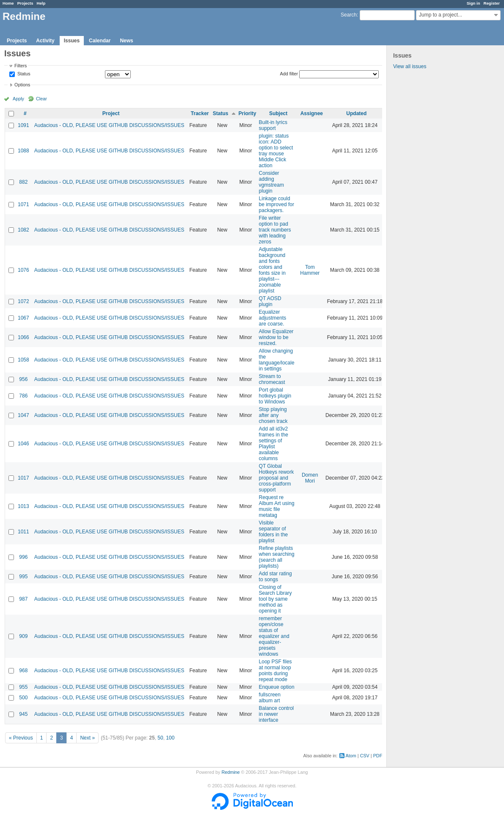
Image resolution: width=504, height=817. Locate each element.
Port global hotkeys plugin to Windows (275, 396)
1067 (23, 318)
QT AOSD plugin (270, 301)
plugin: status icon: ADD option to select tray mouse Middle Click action (276, 151)
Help (41, 3)
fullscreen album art (270, 698)
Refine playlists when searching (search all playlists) (277, 557)
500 (23, 698)
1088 (23, 151)
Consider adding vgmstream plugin (271, 182)
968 (23, 671)
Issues (72, 41)
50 (160, 738)
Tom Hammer (310, 270)
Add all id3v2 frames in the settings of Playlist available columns (274, 444)
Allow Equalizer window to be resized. (276, 337)
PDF (378, 756)
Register (492, 3)
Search (349, 15)
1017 (23, 478)
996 (23, 557)
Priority (248, 113)
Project (111, 113)
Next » (87, 738)
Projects (25, 3)
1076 (23, 270)
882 (23, 182)
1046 (23, 444)
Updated (356, 113)
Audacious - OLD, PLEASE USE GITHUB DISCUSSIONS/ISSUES (109, 125)
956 (23, 379)
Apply (18, 99)
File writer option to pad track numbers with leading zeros (275, 230)
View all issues (410, 66)
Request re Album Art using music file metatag (277, 506)
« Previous (21, 738)
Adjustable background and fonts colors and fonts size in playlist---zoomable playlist (272, 270)
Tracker (200, 113)
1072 (23, 301)
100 (170, 738)
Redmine (230, 772)
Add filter (289, 74)
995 (23, 577)
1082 (23, 230)
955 (23, 687)
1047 (23, 415)
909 (23, 636)
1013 (23, 506)
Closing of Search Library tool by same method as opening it (275, 599)
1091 (23, 125)
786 (23, 396)
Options (22, 85)
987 (23, 599)
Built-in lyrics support (273, 125)
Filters (21, 66)
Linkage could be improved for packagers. (277, 204)
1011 (23, 532)
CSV (365, 756)
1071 (23, 204)
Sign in (474, 3)
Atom (351, 756)
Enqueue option (277, 687)
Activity (45, 41)
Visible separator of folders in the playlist (274, 532)
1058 (23, 360)
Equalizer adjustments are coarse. (273, 318)
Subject (278, 113)
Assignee (312, 113)
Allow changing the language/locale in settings (277, 360)
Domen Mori (310, 478)
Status (23, 74)
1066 (23, 337)
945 (23, 714)
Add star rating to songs (275, 577)
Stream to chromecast (272, 379)
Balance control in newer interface (277, 714)
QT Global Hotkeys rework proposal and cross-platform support (277, 478)
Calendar (100, 41)
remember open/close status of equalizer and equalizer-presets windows (274, 636)
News (126, 41)
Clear (41, 99)
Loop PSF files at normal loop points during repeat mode (275, 671)
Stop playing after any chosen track (273, 415)
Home (8, 3)
